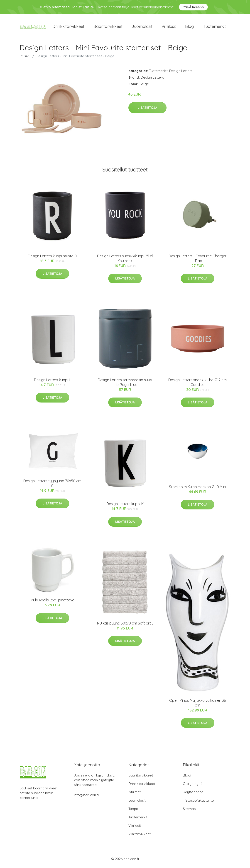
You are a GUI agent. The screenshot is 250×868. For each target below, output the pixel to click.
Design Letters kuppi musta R (52, 257)
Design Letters (181, 72)
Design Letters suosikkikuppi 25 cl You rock (125, 260)
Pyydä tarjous (193, 7)
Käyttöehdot (193, 793)
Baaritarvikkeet (108, 27)
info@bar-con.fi (86, 796)
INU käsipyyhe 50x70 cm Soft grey (125, 624)
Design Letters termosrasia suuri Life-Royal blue (125, 384)
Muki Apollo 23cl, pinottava (52, 602)
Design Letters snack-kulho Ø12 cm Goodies (197, 384)
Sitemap (189, 810)
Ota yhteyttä (193, 785)
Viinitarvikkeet (140, 835)
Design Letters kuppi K (125, 505)
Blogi (190, 27)
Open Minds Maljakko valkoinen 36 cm (197, 704)
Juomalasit (142, 27)
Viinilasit (169, 27)
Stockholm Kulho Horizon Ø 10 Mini (197, 488)
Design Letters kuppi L (52, 381)
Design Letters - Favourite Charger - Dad (197, 260)
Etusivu (25, 57)
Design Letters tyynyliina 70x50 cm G (52, 485)
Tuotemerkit (215, 27)
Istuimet (135, 793)
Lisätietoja (147, 109)
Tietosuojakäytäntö (198, 802)
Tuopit (133, 810)
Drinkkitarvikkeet (68, 27)
